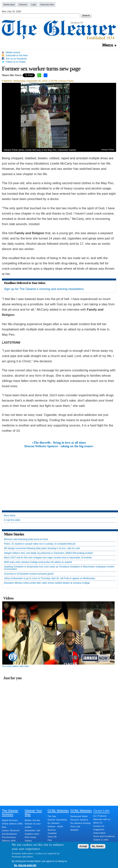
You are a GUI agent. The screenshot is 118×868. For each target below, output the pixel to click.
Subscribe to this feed (17, 55)
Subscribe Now (47, 5)
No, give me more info (25, 865)
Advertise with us (102, 819)
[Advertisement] (59, 476)
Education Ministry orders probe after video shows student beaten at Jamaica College (47, 583)
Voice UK (52, 837)
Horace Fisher (67, 81)
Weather (75, 830)
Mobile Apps (9, 5)
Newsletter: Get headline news (32, 832)
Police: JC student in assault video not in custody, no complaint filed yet (40, 544)
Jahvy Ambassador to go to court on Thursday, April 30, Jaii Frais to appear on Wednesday (49, 578)
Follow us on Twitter (16, 62)
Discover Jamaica (79, 820)
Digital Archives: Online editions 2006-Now (13, 824)
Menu (108, 45)
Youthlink (52, 833)
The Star (52, 816)
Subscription (99, 833)
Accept (83, 846)
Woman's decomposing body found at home (26, 539)
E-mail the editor (12, 520)
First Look (75, 826)
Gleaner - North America (55, 828)
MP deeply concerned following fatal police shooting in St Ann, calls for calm (42, 548)
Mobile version (13, 52)
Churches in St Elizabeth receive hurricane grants (29, 574)
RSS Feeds (30, 837)
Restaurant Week (79, 816)
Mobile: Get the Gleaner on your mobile (33, 824)
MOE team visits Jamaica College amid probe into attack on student (38, 562)
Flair (50, 840)
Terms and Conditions (104, 836)
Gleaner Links (101, 811)
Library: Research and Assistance (11, 832)
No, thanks (98, 846)
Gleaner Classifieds (57, 820)
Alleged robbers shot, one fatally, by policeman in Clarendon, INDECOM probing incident (48, 553)
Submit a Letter (101, 840)
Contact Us (99, 826)
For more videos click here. (16, 666)
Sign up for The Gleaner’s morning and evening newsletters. (44, 289)
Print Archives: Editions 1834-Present (9, 841)
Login (34, 5)
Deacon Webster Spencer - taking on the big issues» (59, 446)
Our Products (100, 816)
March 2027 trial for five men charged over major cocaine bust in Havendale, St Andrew (48, 558)
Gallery (28, 841)
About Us (98, 823)
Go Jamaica (54, 823)
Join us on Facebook (16, 59)
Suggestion (99, 830)
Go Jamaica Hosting (80, 823)
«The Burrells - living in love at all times (59, 443)
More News (10, 516)
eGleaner (23, 5)
